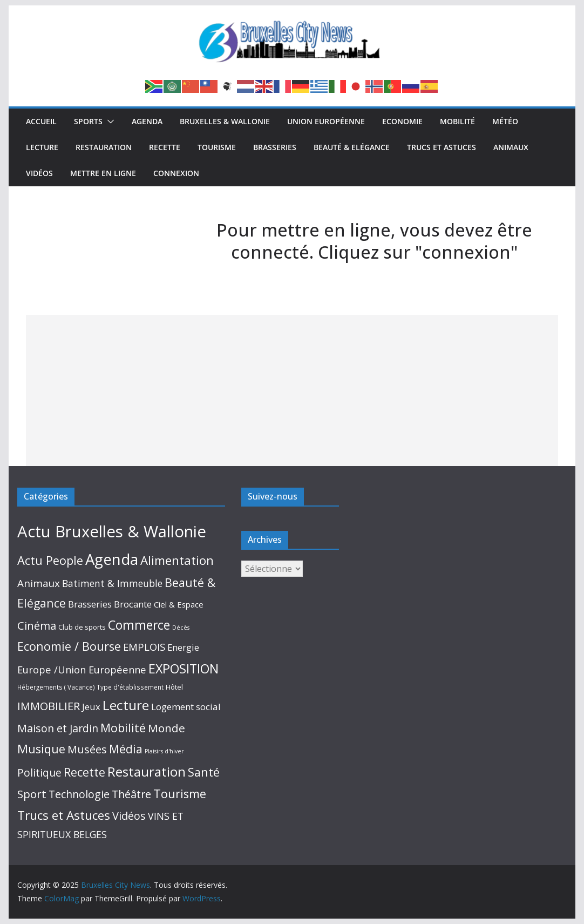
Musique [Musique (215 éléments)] (41, 749)
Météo (505, 121)
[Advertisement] (292, 390)
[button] (108, 122)
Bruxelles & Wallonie (225, 121)
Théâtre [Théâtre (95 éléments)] (131, 794)
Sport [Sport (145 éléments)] (32, 794)
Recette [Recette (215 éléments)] (84, 772)
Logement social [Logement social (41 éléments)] (186, 707)
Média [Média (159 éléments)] (126, 749)
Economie (402, 121)
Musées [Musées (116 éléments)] (87, 749)
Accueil (41, 121)
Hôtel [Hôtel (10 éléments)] (174, 687)
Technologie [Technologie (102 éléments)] (79, 794)
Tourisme (217, 147)
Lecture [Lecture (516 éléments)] (126, 705)
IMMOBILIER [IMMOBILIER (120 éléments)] (49, 706)
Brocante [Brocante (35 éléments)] (133, 604)
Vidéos (39, 173)
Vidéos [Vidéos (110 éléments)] (129, 816)
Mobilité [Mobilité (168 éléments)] (123, 728)
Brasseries (275, 147)
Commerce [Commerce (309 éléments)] (139, 625)
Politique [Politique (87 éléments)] (39, 773)
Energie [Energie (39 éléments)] (183, 647)
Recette (165, 147)
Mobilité (457, 121)
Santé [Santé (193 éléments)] (204, 772)
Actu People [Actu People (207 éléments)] (50, 560)
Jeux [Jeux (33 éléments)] (91, 707)
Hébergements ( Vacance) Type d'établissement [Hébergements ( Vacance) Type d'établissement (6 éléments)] (90, 687)
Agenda (147, 121)
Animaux (511, 147)
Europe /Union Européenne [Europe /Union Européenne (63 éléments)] (82, 669)
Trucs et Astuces (442, 147)
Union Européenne (326, 121)
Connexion (176, 173)
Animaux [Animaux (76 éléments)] (39, 583)
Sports (88, 121)
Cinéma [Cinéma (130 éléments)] (37, 625)
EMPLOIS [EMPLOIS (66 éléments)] (144, 647)
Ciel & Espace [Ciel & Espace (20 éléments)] (179, 604)
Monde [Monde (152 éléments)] (167, 728)
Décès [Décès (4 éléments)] (181, 628)
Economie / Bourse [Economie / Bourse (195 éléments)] (69, 646)
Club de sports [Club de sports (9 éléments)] (82, 627)
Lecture (42, 147)
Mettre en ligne (103, 173)
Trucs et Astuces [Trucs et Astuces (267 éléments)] (64, 815)
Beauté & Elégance (352, 147)
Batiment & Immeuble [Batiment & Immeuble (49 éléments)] (112, 583)
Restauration (104, 147)
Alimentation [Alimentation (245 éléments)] (177, 560)
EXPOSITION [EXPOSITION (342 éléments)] (184, 669)
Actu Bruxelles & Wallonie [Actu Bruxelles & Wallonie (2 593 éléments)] (112, 531)
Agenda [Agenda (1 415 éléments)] (112, 559)
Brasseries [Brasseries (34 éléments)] (90, 604)
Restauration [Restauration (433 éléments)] (147, 771)
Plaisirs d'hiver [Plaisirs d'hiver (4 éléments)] (164, 751)
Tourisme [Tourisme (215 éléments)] (180, 794)
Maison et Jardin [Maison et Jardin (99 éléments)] (58, 728)
